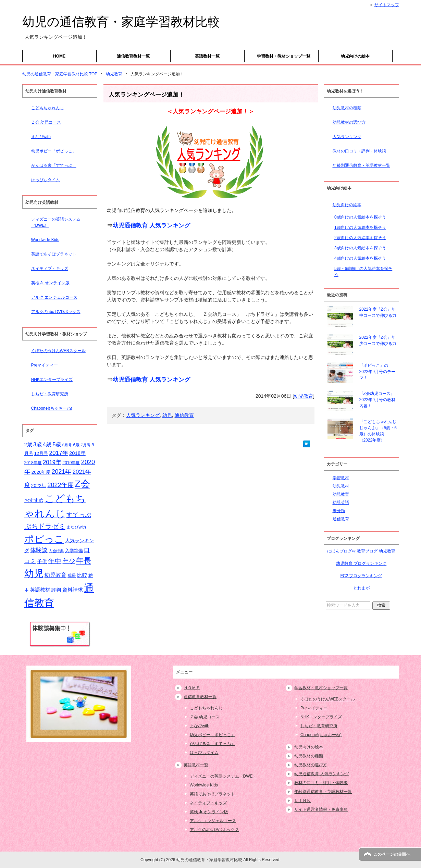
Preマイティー (45, 365)
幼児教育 (304, 396)
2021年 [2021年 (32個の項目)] (62, 472)
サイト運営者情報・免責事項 (321, 809)
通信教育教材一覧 (133, 56)
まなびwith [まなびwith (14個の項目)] (76, 527)
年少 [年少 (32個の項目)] (69, 561)
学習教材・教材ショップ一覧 (284, 56)
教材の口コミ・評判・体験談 (359, 151)
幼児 (167, 415)
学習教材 (341, 478)
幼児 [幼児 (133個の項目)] (34, 573)
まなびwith (41, 137)
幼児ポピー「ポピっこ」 (54, 151)
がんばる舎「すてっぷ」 (54, 165)
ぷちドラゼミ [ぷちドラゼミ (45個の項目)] (45, 526)
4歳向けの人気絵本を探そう (360, 258)
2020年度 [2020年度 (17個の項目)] (41, 472)
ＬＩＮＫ (302, 801)
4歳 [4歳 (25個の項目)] (47, 444)
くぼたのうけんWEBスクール (58, 351)
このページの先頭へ (392, 854)
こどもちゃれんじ (48, 108)
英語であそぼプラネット (54, 254)
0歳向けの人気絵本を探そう (360, 217)
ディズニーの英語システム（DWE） (56, 222)
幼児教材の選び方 (349, 122)
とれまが (361, 588)
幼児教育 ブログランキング (361, 563)
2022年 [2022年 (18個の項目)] (39, 486)
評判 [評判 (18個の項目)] (56, 590)
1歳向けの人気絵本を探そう (360, 227)
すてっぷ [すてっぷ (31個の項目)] (79, 515)
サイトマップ (387, 5)
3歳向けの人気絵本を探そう (360, 248)
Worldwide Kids (45, 240)
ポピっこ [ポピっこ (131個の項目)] (44, 539)
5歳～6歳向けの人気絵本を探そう (363, 272)
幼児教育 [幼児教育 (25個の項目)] (55, 575)
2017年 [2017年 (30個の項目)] (58, 453)
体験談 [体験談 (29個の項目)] (39, 550)
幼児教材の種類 (347, 108)
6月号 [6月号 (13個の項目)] (67, 445)
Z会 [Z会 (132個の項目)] (82, 484)
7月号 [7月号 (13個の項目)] (86, 445)
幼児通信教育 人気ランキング (151, 226)
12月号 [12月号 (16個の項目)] (41, 453)
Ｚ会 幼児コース (46, 122)
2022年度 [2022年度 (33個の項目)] (61, 485)
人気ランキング (143, 415)
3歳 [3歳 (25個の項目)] (38, 444)
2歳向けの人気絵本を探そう (360, 238)
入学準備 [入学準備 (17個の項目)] (74, 551)
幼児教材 (341, 486)
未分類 (339, 511)
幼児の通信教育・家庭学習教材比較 (121, 22)
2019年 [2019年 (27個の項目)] (52, 462)
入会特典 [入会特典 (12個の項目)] (56, 551)
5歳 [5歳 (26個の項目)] (57, 444)
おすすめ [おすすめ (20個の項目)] (34, 500)
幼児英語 (341, 503)
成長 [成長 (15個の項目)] (72, 575)
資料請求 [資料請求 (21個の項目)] (73, 590)
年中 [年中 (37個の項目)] (55, 561)
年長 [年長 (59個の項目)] (84, 561)
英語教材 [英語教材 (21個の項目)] (40, 590)
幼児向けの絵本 (355, 56)
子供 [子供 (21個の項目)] (42, 561)
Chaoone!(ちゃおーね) (52, 408)
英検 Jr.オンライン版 (50, 283)
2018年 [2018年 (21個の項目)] (77, 453)
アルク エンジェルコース (54, 297)
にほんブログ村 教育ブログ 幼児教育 (361, 551)
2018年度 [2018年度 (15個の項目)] (33, 463)
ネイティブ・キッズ (50, 269)
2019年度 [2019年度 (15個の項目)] (71, 463)
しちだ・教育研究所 (50, 394)
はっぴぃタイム (46, 180)
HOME (59, 56)
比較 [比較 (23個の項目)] (82, 575)
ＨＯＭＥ (192, 688)
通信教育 (184, 415)
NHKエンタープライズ (52, 380)
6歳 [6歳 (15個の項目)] (76, 445)
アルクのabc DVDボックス (56, 312)
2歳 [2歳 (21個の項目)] (28, 445)
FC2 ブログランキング (361, 576)
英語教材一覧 (207, 56)
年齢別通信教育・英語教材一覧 (361, 165)
